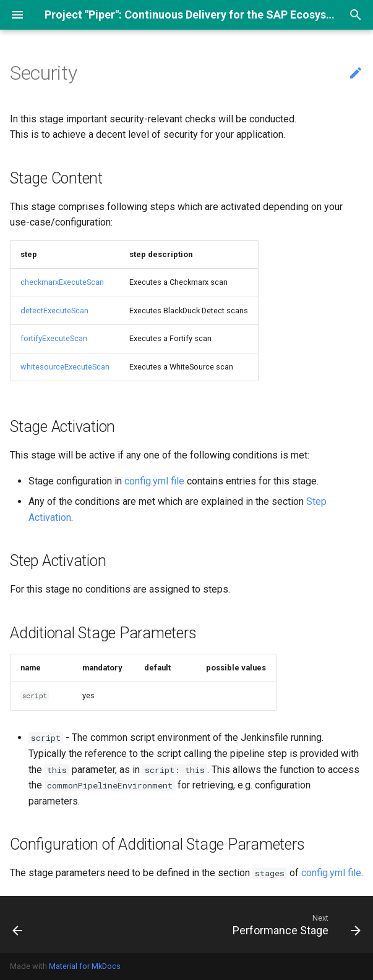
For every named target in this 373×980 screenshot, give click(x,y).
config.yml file (154, 481)
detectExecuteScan (54, 310)
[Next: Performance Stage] (294, 924)
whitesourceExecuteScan (65, 367)
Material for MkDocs (85, 966)
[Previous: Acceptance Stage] (18, 924)
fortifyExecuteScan (54, 338)
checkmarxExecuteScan (62, 282)
